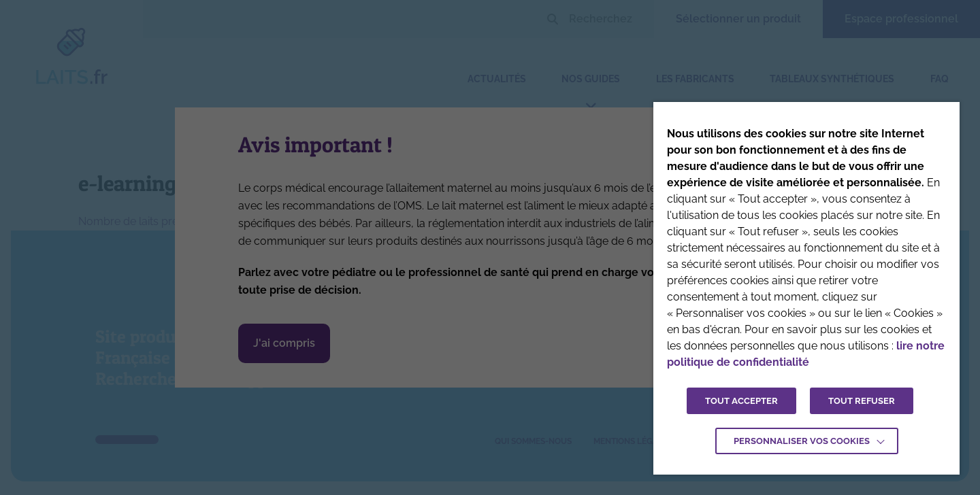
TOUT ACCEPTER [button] (741, 401)
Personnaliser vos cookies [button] (802, 441)
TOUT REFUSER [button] (862, 401)
